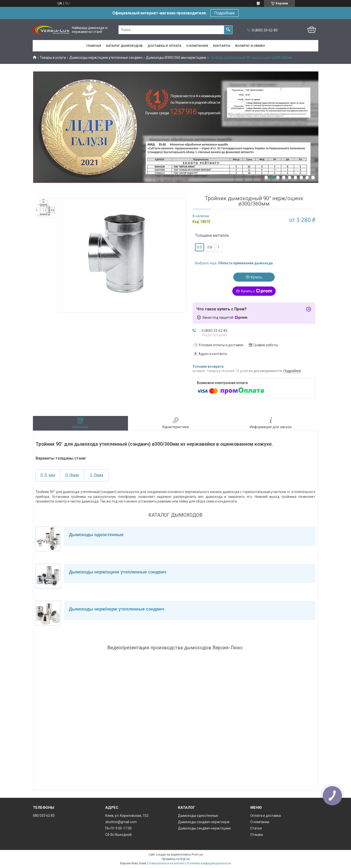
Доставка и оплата (164, 46)
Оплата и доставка (266, 816)
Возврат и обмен (250, 46)
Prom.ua (197, 855)
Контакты (222, 46)
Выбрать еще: (234, 263)
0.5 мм (48, 475)
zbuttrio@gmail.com (121, 822)
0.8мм (72, 475)
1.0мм (96, 475)
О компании (197, 46)
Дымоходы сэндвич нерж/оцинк (204, 828)
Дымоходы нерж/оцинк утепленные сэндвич (106, 58)
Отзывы (257, 835)
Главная (94, 46)
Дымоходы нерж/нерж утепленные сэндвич (117, 609)
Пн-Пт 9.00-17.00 (118, 828)
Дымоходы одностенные (96, 535)
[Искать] (228, 30)
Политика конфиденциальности (209, 863)
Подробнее (224, 13)
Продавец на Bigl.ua (176, 859)
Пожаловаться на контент (166, 863)
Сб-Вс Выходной (118, 835)
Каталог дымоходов (124, 46)
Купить (257, 277)
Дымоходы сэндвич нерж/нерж (204, 822)
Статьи (256, 828)
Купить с (257, 291)
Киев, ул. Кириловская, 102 (127, 816)
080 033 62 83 (44, 816)
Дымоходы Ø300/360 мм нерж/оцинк (176, 58)
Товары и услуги (53, 58)
